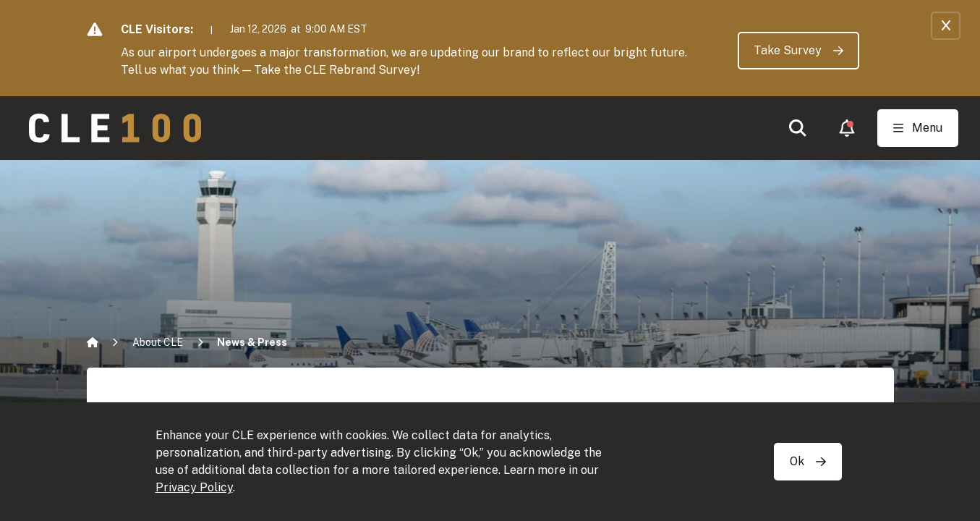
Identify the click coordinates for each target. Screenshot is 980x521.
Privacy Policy (194, 487)
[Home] (93, 342)
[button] (798, 128)
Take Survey (798, 50)
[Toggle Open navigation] (918, 128)
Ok (808, 461)
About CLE (158, 342)
